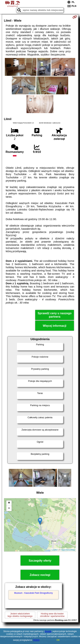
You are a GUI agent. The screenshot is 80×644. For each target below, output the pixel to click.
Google (48, 631)
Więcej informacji (54, 326)
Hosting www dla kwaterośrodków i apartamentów (52, 615)
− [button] (9, 508)
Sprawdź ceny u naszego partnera (54, 315)
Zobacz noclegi (40, 575)
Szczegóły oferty (40, 561)
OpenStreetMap (68, 550)
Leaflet (54, 550)
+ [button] (9, 503)
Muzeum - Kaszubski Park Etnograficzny (33, 593)
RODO (36, 640)
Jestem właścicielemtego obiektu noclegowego (20, 615)
